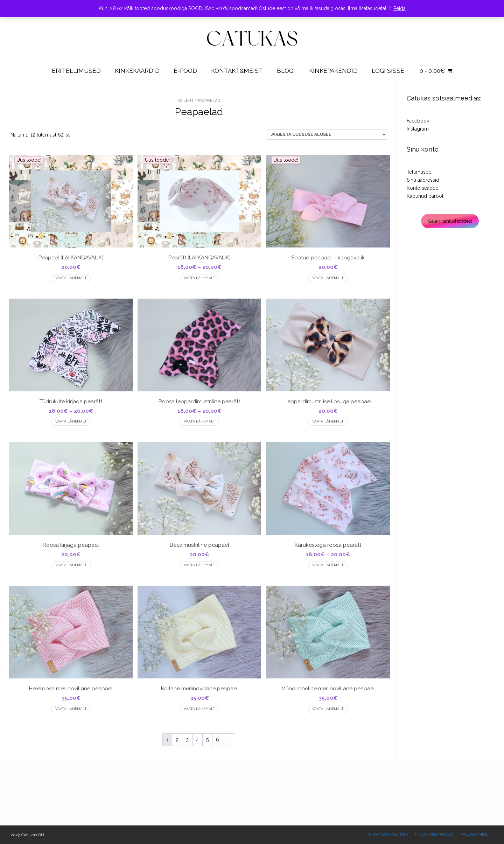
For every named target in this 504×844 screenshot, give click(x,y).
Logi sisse (388, 71)
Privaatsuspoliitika (387, 834)
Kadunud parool (425, 196)
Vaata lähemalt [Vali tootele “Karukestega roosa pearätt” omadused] (328, 565)
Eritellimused (76, 71)
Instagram (418, 129)
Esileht (185, 101)
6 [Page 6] (218, 740)
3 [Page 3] (187, 740)
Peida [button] (400, 8)
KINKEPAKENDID (333, 71)
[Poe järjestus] (327, 134)
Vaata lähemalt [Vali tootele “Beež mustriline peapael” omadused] (199, 565)
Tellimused (419, 172)
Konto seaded (423, 188)
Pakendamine (475, 834)
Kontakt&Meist (237, 71)
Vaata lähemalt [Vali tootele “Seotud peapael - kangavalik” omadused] (328, 278)
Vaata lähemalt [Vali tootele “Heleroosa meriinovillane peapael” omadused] (71, 709)
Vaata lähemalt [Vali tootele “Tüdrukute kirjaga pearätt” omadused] (71, 421)
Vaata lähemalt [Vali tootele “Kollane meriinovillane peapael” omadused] (199, 709)
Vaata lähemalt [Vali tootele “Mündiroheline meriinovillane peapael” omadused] (328, 709)
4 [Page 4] (197, 740)
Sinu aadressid (423, 180)
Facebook (418, 121)
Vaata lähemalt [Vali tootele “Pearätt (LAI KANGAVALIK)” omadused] (199, 278)
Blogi (286, 71)
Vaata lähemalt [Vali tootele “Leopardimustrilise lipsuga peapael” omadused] (328, 421)
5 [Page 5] (207, 740)
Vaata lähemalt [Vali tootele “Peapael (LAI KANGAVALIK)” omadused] (71, 278)
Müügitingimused (434, 834)
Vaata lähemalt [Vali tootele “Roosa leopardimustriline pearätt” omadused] (199, 421)
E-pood (185, 71)
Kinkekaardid (137, 71)
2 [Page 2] (177, 740)
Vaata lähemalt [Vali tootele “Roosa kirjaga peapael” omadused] (71, 565)
